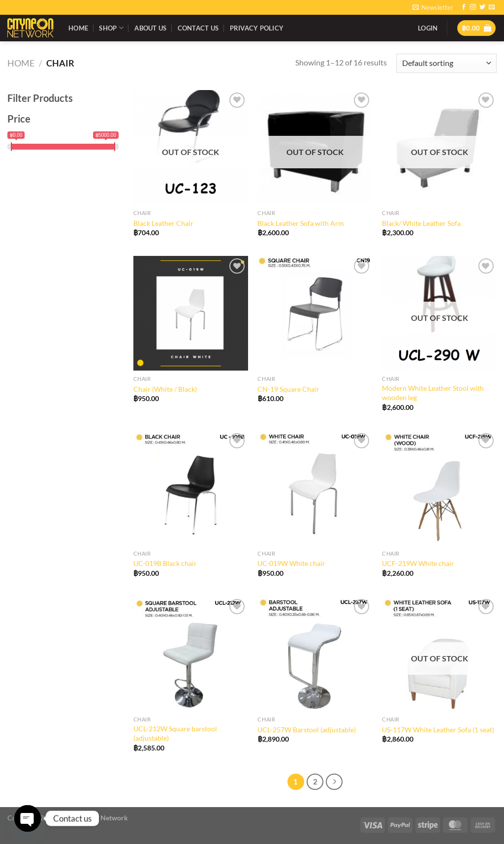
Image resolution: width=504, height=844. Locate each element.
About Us (150, 28)
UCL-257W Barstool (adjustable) (307, 730)
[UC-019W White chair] (315, 488)
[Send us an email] (492, 7)
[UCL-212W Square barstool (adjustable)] (191, 654)
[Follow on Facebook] (464, 7)
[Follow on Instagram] (473, 7)
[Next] (334, 782)
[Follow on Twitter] (482, 7)
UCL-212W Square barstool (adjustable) (175, 733)
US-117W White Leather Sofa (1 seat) (438, 730)
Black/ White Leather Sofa (421, 223)
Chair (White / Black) (165, 389)
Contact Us (198, 28)
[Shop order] (446, 63)
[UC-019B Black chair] (191, 488)
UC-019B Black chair (165, 563)
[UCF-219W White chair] (439, 488)
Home (78, 28)
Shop (111, 28)
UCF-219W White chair (418, 563)
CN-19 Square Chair (288, 389)
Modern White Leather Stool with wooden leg (433, 393)
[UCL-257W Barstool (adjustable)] (315, 654)
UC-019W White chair (291, 563)
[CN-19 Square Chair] (315, 313)
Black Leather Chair (163, 223)
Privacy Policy (257, 28)
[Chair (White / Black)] (191, 313)
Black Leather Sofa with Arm (301, 223)
